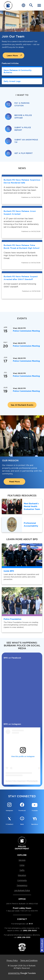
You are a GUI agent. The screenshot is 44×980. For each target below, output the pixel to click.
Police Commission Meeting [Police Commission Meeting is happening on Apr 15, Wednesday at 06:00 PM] (26, 331)
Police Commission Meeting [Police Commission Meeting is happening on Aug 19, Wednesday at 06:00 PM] (26, 391)
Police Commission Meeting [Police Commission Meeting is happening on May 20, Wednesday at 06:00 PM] (26, 346)
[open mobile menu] (39, 5)
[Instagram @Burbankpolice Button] (9, 807)
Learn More (12, 55)
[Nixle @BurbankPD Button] (22, 821)
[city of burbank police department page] (8, 5)
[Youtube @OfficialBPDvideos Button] (35, 807)
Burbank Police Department (16, 781)
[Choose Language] (23, 5)
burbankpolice (33, 781)
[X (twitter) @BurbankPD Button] (9, 821)
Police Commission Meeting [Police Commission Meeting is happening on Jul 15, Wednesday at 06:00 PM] (26, 376)
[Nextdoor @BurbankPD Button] (35, 821)
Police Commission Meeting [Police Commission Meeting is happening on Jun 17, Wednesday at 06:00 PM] (26, 361)
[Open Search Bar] (31, 5)
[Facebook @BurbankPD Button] (22, 807)
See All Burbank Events (22, 405)
